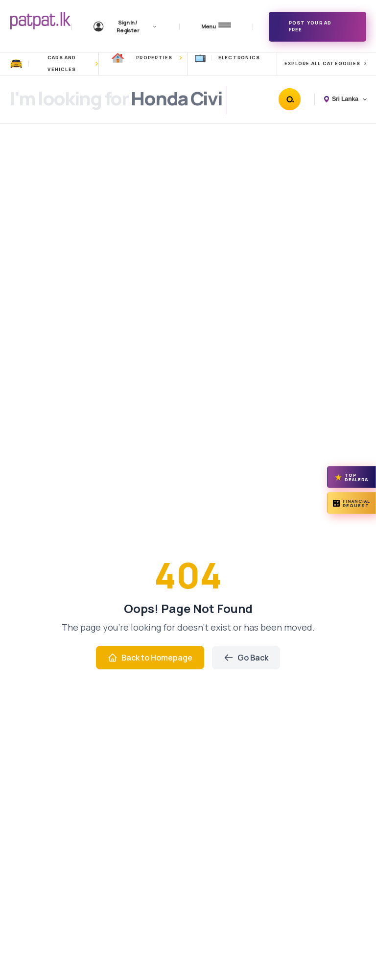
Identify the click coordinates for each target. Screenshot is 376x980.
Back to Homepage (150, 658)
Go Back (246, 658)
